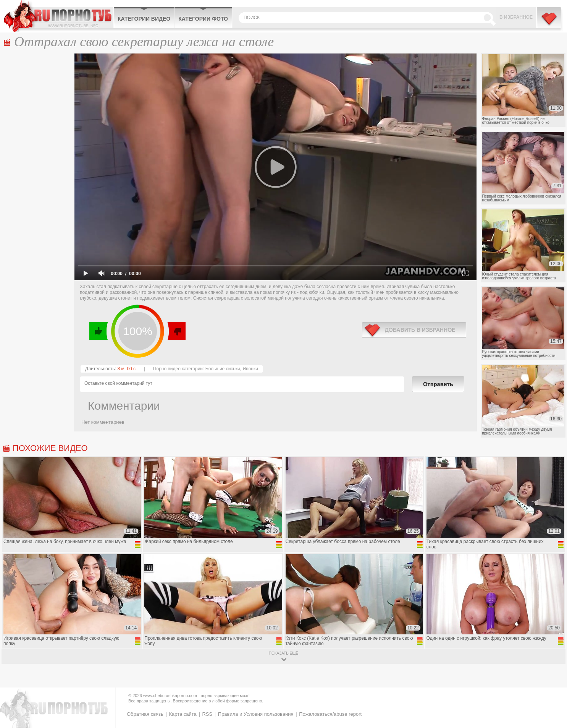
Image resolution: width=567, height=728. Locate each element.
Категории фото (203, 19)
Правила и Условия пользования (256, 714)
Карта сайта (183, 714)
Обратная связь (145, 714)
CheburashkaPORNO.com (59, 16)
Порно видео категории (178, 369)
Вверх (552, 684)
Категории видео (144, 19)
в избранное (414, 330)
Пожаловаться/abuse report (330, 714)
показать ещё (283, 653)
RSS (207, 714)
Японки (250, 369)
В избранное (516, 17)
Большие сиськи (223, 369)
